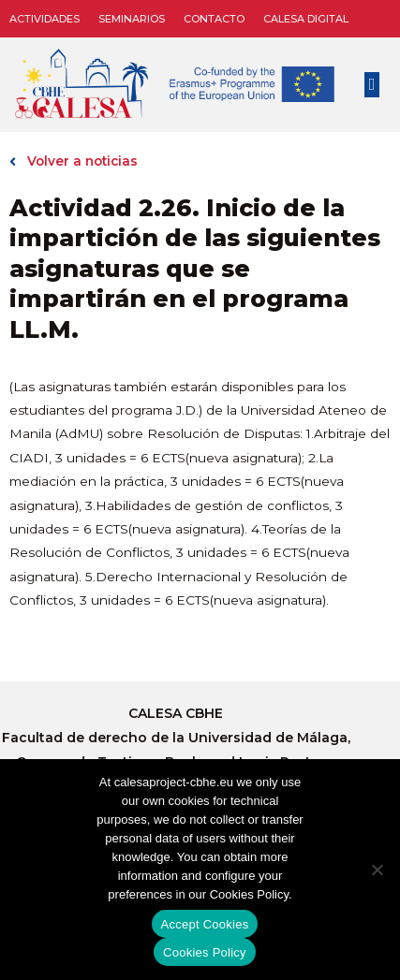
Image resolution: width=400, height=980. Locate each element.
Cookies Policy (205, 952)
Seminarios (132, 19)
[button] (372, 85)
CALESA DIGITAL (306, 19)
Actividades (44, 19)
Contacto (214, 19)
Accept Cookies (205, 924)
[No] (377, 870)
